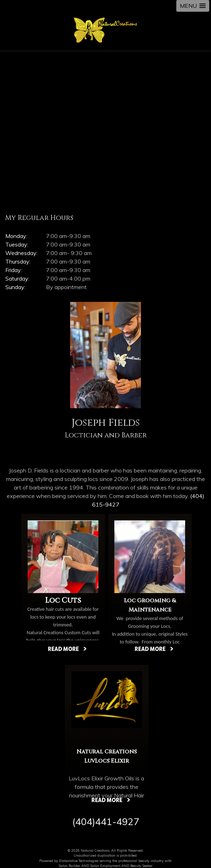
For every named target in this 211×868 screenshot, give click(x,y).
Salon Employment (105, 866)
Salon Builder (70, 866)
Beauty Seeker (141, 866)
